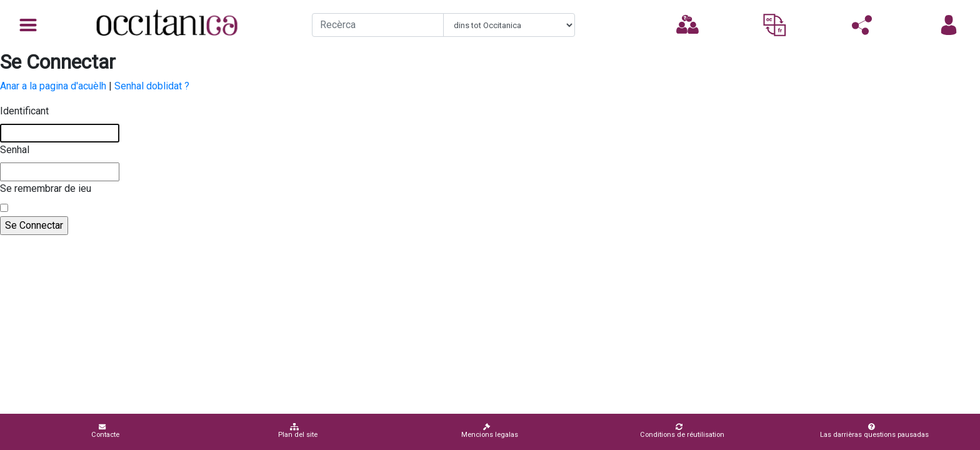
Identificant (24, 111)
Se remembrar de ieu (46, 188)
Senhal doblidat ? (152, 86)
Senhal (15, 150)
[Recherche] (378, 25)
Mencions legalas (490, 431)
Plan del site (298, 431)
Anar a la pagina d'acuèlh (53, 86)
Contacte (105, 431)
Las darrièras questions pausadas (874, 431)
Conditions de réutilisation (682, 431)
